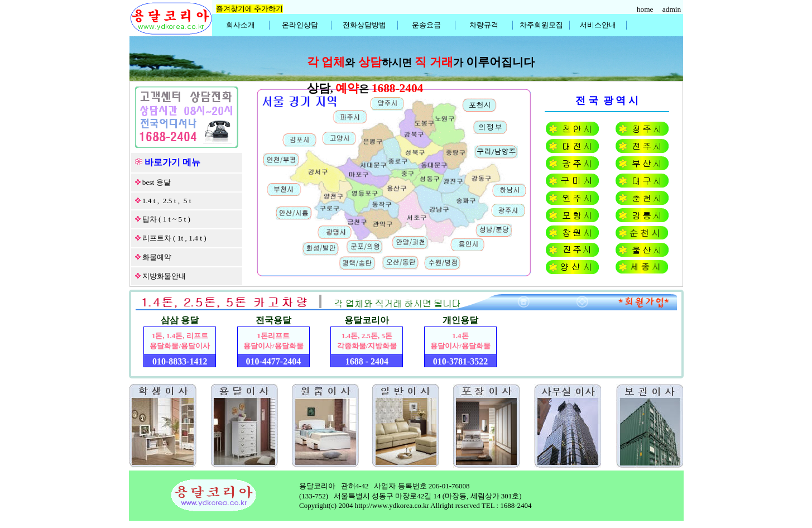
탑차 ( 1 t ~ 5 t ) (166, 219)
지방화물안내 (164, 276)
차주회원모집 (541, 25)
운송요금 (426, 25)
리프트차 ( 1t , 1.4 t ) (174, 238)
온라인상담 (300, 25)
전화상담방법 (364, 25)
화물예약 (157, 257)
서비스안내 (598, 25)
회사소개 (241, 25)
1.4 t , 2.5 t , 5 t (167, 201)
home (646, 9)
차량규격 (484, 25)
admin (673, 9)
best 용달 (157, 182)
